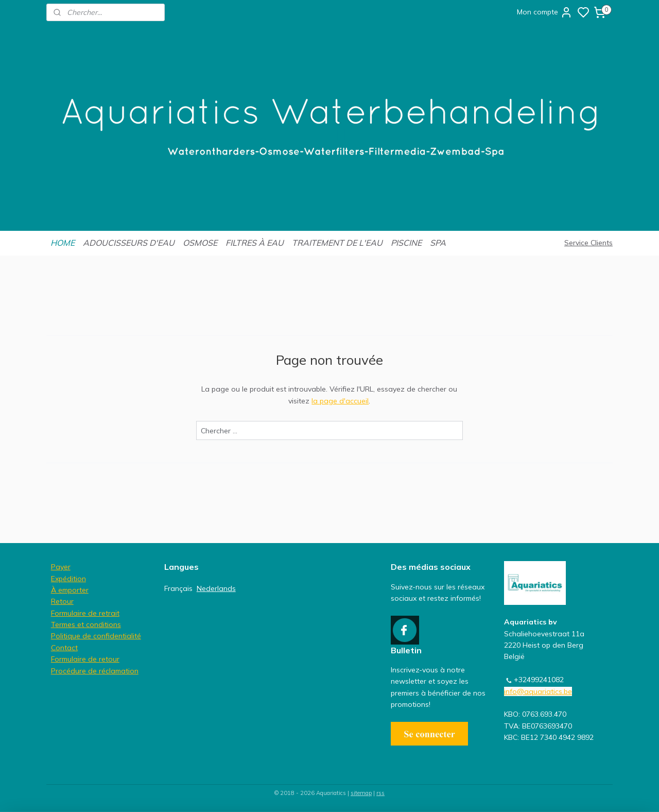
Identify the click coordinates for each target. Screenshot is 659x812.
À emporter (70, 590)
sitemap (361, 793)
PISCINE (406, 243)
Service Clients (588, 243)
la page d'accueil (340, 401)
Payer (61, 567)
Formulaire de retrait (85, 613)
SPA (438, 243)
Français (178, 588)
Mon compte (545, 12)
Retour (62, 601)
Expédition (68, 579)
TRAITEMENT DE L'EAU (337, 243)
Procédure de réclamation (95, 671)
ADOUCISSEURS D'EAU (129, 243)
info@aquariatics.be (538, 691)
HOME (63, 243)
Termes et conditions (86, 624)
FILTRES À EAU (255, 243)
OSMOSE (200, 243)
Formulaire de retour (85, 659)
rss (380, 793)
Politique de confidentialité (96, 636)
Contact (64, 648)
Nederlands (216, 588)
